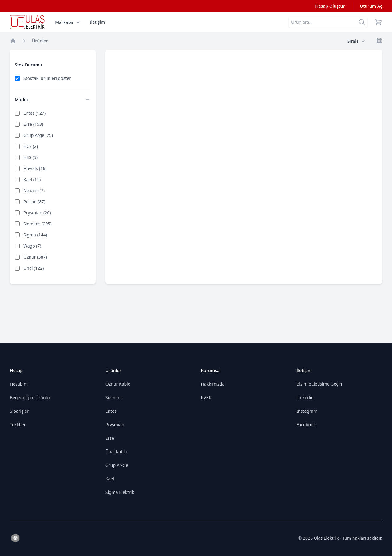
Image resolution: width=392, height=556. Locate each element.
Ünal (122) (34, 268)
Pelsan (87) (34, 202)
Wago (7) (32, 246)
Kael (110, 479)
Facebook (306, 425)
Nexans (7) (34, 191)
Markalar (67, 22)
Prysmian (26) (37, 213)
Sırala (356, 41)
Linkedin (305, 397)
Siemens (114, 397)
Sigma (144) (35, 235)
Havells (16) (35, 168)
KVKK (206, 397)
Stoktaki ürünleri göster (47, 78)
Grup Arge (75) (38, 135)
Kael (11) (32, 179)
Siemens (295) (38, 224)
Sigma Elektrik (120, 492)
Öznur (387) (35, 257)
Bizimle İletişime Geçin (319, 384)
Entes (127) (34, 113)
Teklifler (18, 425)
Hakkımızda (213, 384)
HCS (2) (31, 146)
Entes (111, 411)
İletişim (97, 22)
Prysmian (115, 425)
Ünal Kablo (116, 452)
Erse (110, 438)
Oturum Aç (371, 6)
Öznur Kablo (118, 384)
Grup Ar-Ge (117, 465)
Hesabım (19, 384)
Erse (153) (33, 124)
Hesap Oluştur (330, 6)
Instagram (307, 411)
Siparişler (19, 411)
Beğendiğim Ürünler (30, 397)
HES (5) (30, 157)
